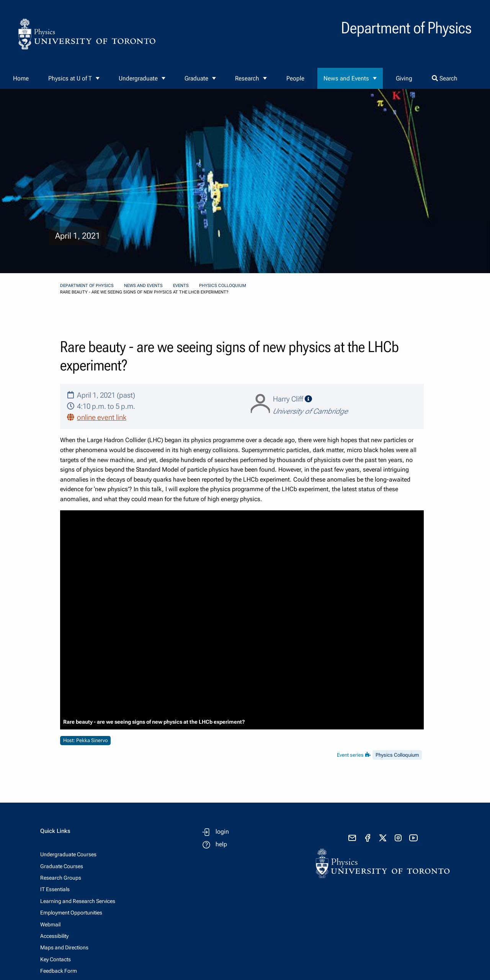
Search (445, 78)
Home (21, 78)
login (222, 832)
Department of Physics (87, 286)
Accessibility (54, 936)
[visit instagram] (398, 838)
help (221, 844)
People (295, 78)
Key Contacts (56, 959)
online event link (102, 417)
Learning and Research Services (78, 901)
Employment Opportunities (71, 913)
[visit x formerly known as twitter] (383, 838)
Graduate (196, 78)
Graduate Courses (62, 866)
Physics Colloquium (223, 286)
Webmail (50, 924)
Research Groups (61, 878)
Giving (404, 78)
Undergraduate (138, 78)
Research (247, 78)
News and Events (346, 78)
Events (181, 286)
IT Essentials (55, 889)
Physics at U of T (70, 78)
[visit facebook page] (367, 838)
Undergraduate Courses (68, 854)
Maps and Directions (64, 947)
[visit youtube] (413, 838)
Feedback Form (59, 971)
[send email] (352, 838)
